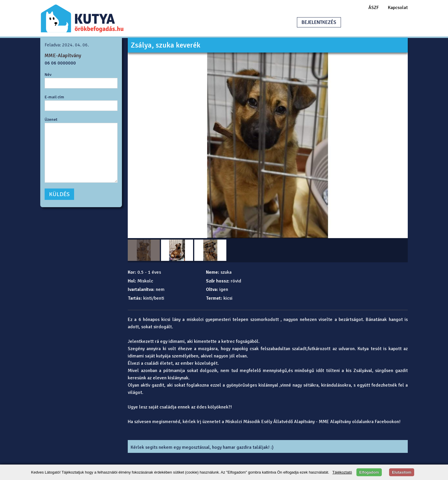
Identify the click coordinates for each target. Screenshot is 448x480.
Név (48, 74)
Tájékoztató (342, 472)
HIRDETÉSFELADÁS (374, 22)
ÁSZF (374, 8)
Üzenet (51, 119)
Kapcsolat (398, 8)
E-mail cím (54, 97)
